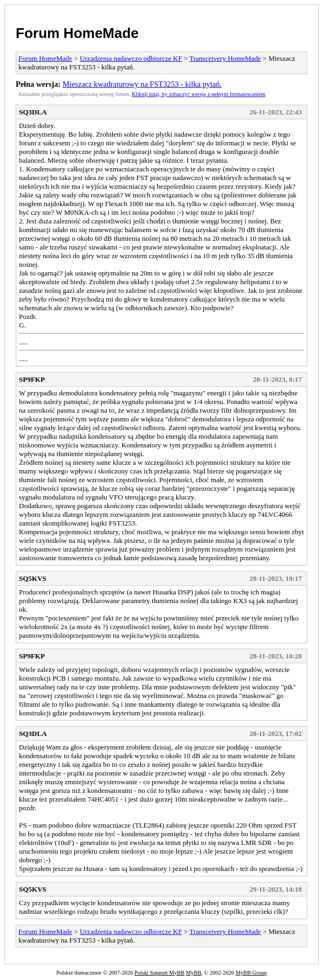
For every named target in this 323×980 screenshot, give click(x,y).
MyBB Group (251, 973)
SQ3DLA (33, 112)
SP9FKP (32, 379)
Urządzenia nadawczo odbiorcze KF (131, 58)
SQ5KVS (33, 578)
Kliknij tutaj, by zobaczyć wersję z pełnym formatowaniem (198, 94)
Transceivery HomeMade (225, 58)
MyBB (193, 973)
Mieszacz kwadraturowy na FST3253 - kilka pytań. (142, 84)
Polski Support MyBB (159, 973)
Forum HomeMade (77, 33)
